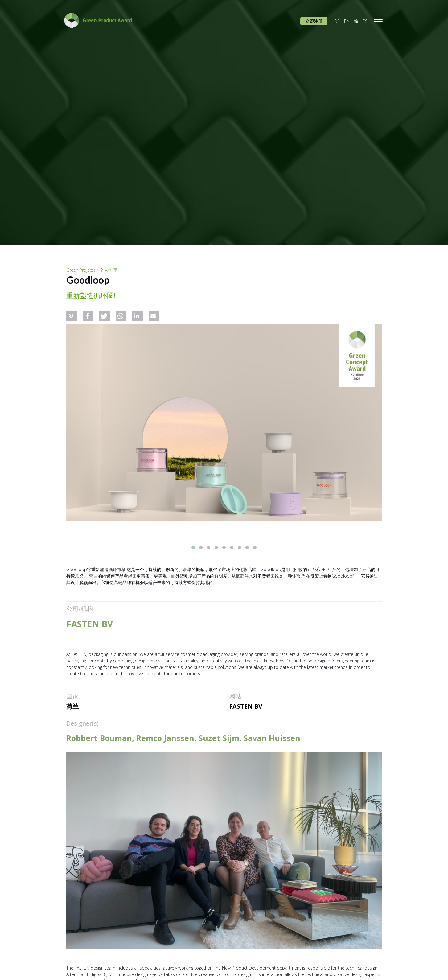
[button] (72, 316)
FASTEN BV (246, 706)
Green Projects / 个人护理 (92, 270)
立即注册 (314, 21)
